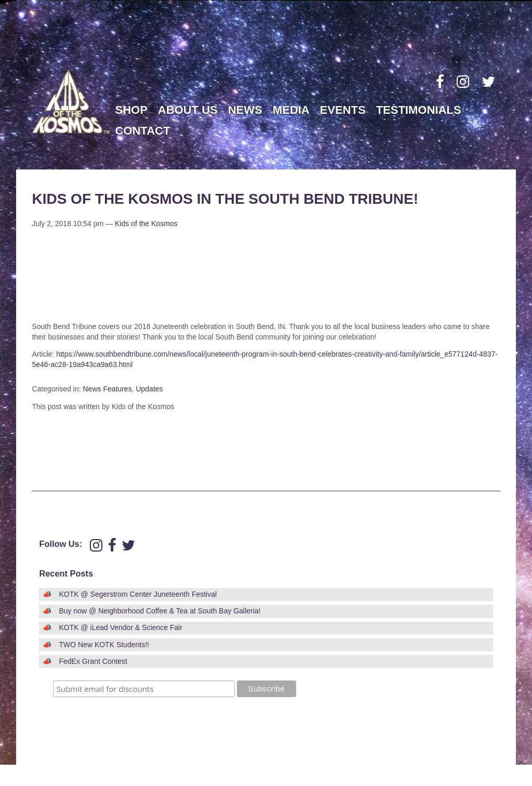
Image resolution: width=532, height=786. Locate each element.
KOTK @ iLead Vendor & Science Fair (121, 627)
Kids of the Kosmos (146, 224)
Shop (131, 110)
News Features (108, 389)
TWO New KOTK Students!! (104, 645)
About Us (188, 110)
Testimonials (419, 110)
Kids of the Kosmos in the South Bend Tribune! (225, 199)
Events (343, 110)
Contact (142, 131)
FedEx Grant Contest (93, 661)
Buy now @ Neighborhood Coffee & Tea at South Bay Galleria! (159, 611)
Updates (149, 389)
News (245, 110)
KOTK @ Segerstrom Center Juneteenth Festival (138, 594)
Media (291, 110)
